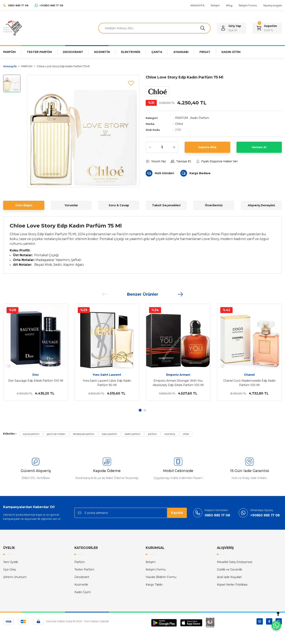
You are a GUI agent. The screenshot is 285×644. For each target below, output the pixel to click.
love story (170, 434)
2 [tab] (145, 410)
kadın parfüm (133, 434)
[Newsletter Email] (131, 513)
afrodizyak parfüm (84, 434)
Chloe (179, 124)
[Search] (154, 28)
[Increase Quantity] (174, 147)
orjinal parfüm (31, 434)
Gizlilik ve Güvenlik (229, 569)
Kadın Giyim (83, 592)
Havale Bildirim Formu (161, 577)
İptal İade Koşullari (229, 577)
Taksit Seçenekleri (166, 205)
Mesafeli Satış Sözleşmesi (235, 562)
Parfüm (80, 562)
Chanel (249, 375)
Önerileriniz (214, 205)
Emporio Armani (178, 375)
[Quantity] (162, 147)
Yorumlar (71, 205)
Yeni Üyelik (11, 562)
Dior (36, 375)
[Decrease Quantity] (150, 147)
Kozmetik (81, 585)
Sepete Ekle (207, 147)
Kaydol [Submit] (177, 513)
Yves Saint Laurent (107, 375)
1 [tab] (140, 410)
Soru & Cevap (119, 205)
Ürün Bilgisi (24, 205)
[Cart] (267, 28)
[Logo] (13, 28)
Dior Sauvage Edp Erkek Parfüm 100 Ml (36, 381)
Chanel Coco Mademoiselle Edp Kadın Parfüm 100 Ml (249, 383)
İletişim (151, 562)
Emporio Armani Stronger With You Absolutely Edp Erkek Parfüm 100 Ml (178, 383)
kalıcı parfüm (110, 434)
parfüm (152, 434)
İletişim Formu (156, 569)
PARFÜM (182, 118)
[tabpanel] (36, 352)
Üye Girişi (9, 569)
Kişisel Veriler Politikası (232, 585)
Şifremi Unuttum (15, 577)
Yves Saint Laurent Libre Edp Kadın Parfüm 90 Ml (107, 383)
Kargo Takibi (154, 585)
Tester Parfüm (84, 569)
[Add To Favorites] (131, 83)
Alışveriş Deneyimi (261, 205)
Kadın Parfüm (200, 118)
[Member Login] (232, 28)
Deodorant (82, 577)
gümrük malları (56, 434)
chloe (186, 434)
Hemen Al (259, 147)
